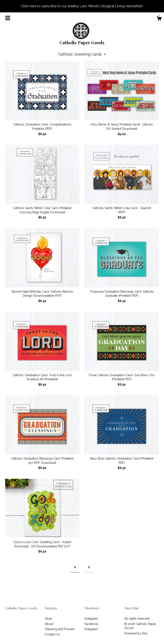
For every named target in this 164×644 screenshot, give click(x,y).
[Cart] (159, 19)
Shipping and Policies (60, 629)
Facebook (91, 624)
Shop (48, 619)
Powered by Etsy (136, 633)
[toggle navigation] (8, 18)
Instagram (91, 619)
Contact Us (52, 634)
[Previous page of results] (75, 567)
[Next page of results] (89, 567)
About (49, 624)
